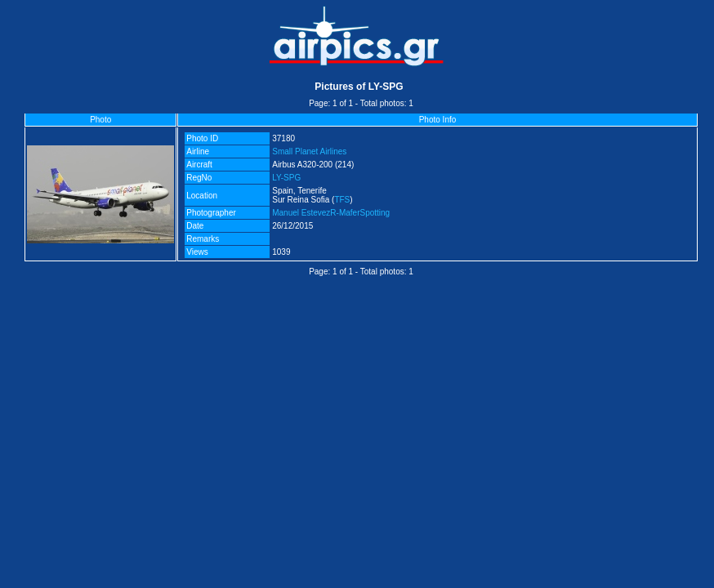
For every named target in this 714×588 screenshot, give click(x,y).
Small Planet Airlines (309, 151)
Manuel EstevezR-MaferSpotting (331, 213)
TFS (342, 200)
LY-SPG (286, 178)
